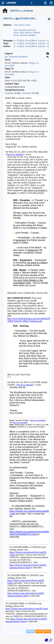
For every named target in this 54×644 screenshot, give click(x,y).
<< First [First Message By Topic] (18, 43)
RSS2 (47, 631)
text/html (27, 93)
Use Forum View (22, 25)
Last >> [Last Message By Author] (44, 46)
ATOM (31, 631)
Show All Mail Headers (25, 35)
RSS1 (39, 631)
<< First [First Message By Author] (18, 46)
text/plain (9, 93)
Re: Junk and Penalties (16, 57)
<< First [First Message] (18, 41)
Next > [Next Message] (35, 41)
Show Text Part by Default (27, 33)
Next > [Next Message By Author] (35, 46)
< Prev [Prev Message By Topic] (27, 43)
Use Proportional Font (25, 30)
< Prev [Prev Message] (27, 41)
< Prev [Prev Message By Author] (27, 46)
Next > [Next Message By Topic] (35, 43)
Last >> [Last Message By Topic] (44, 43)
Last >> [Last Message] (44, 41)
